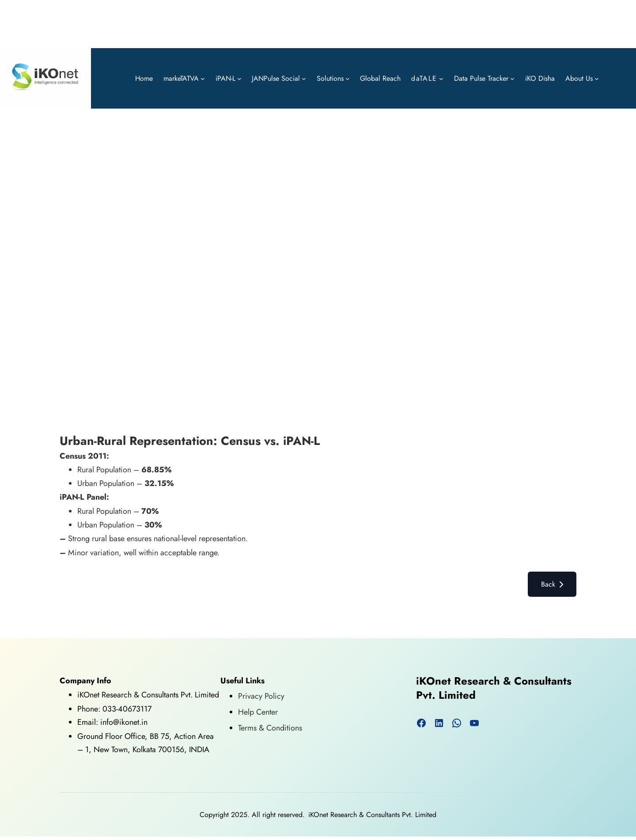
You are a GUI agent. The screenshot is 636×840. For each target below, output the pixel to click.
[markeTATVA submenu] (203, 79)
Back (552, 584)
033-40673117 (127, 709)
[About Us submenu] (597, 79)
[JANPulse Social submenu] (304, 79)
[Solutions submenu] (348, 79)
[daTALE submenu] (441, 79)
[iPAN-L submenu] (239, 79)
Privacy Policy (261, 696)
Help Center (258, 712)
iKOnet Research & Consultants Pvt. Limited (494, 688)
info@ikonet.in (123, 722)
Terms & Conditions (270, 728)
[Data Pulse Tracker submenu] (512, 79)
